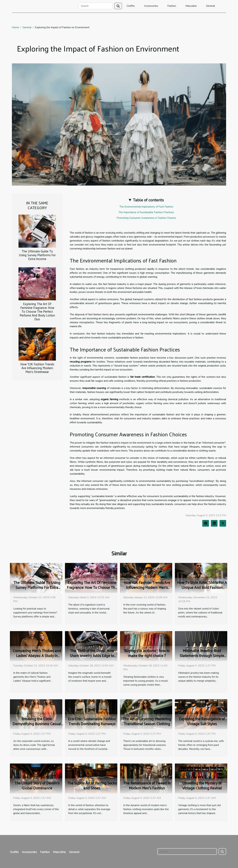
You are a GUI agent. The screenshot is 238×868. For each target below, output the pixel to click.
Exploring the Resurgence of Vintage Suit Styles (202, 721)
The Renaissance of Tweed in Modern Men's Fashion (147, 785)
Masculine (191, 6)
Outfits (131, 6)
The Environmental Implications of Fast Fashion (146, 207)
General (210, 6)
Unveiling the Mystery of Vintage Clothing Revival (202, 785)
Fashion (172, 6)
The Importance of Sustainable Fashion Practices (146, 212)
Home (15, 27)
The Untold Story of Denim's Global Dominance (37, 785)
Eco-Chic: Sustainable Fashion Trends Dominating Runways (92, 721)
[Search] (96, 6)
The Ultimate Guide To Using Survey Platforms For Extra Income (37, 255)
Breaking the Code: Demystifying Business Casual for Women (37, 724)
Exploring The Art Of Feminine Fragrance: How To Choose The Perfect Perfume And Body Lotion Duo (37, 311)
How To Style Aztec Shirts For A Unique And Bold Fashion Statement (202, 587)
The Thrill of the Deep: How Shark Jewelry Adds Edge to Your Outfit (92, 655)
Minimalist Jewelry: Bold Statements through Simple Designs (202, 655)
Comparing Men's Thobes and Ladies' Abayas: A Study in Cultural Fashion (37, 655)
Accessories (151, 6)
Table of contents (148, 200)
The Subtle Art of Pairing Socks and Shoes (92, 785)
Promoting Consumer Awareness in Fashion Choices (146, 218)
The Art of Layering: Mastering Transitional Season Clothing (147, 721)
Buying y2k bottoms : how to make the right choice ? (147, 653)
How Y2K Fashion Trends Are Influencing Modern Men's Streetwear (37, 368)
